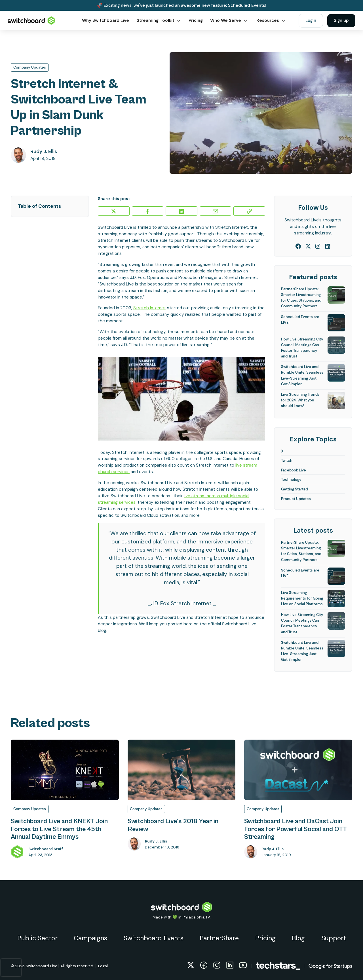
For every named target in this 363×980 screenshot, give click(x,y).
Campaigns (90, 938)
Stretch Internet (150, 308)
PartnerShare (219, 938)
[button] (159, 21)
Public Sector (37, 938)
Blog (298, 938)
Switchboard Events (154, 938)
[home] (31, 21)
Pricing (196, 20)
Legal (103, 966)
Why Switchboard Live (105, 20)
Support (334, 938)
